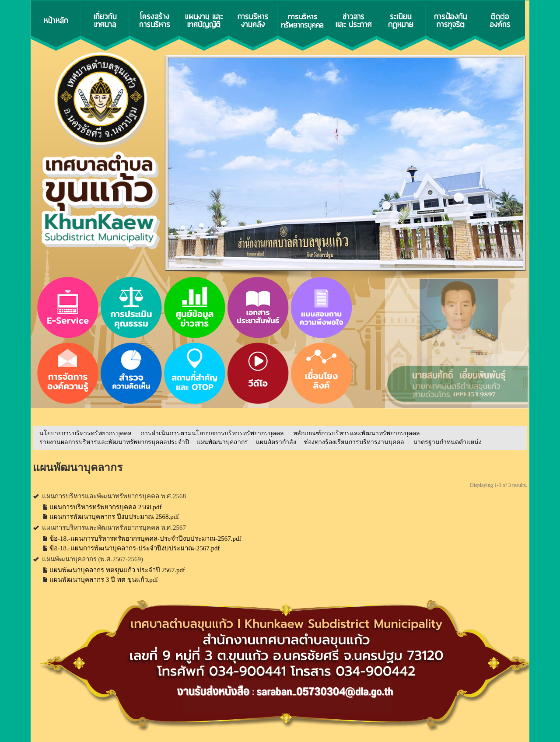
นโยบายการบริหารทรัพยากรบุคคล (86, 433)
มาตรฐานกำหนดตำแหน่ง (448, 442)
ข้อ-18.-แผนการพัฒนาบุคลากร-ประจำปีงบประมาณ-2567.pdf (135, 548)
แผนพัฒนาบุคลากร (222, 442)
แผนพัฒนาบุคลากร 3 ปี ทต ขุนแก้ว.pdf (104, 580)
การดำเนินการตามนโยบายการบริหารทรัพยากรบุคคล (212, 433)
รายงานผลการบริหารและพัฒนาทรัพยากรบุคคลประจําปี (114, 442)
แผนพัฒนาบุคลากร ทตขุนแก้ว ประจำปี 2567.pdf (117, 570)
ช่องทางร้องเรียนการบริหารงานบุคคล (355, 442)
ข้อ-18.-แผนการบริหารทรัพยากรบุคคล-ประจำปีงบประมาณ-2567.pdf (145, 539)
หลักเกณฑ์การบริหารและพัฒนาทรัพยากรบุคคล (357, 433)
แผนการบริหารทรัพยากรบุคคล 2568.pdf (106, 507)
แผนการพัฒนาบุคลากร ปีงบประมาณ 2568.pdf (114, 517)
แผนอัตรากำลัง (276, 442)
